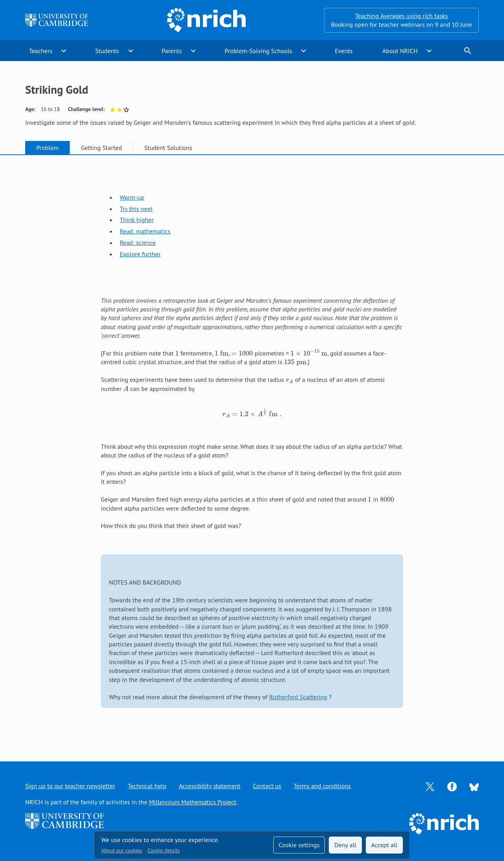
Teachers (41, 51)
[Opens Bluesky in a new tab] (474, 786)
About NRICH (400, 51)
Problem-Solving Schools (258, 51)
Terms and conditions (322, 786)
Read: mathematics (145, 231)
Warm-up (132, 197)
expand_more (64, 51)
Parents (172, 51)
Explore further (140, 254)
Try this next (136, 209)
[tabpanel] (252, 451)
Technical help (147, 786)
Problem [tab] (47, 148)
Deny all (345, 845)
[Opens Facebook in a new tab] (452, 786)
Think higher (137, 220)
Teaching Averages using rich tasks (402, 16)
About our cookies (122, 850)
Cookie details (164, 850)
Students (107, 51)
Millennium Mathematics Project (192, 802)
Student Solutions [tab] (168, 148)
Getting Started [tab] (101, 148)
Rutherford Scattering (298, 697)
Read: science (138, 243)
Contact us (267, 786)
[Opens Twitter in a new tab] (430, 786)
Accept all (384, 845)
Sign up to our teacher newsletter (70, 786)
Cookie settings (299, 845)
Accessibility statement (209, 786)
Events (344, 51)
